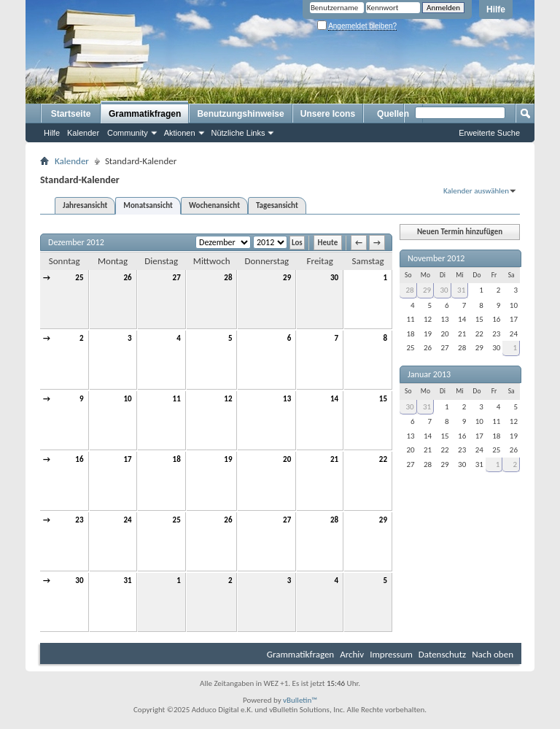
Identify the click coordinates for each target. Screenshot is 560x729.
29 (287, 278)
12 (228, 399)
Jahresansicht (85, 205)
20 (287, 459)
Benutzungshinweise (240, 114)
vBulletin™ (300, 700)
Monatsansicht (148, 205)
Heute (328, 243)
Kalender (83, 133)
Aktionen (180, 133)
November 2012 (436, 258)
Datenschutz (442, 654)
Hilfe (496, 9)
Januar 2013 (429, 374)
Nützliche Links (238, 133)
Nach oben (493, 654)
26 (127, 278)
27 (177, 278)
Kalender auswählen (476, 191)
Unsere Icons (328, 114)
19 (228, 459)
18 (177, 459)
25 (79, 278)
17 (127, 459)
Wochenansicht (214, 205)
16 (79, 459)
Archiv (352, 654)
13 (287, 399)
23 (79, 520)
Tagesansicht (277, 205)
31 (127, 580)
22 (383, 459)
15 (383, 399)
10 (127, 399)
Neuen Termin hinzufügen (460, 232)
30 (334, 278)
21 (334, 459)
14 (334, 399)
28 (228, 278)
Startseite (71, 114)
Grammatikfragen (145, 114)
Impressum (391, 654)
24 (127, 520)
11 (177, 399)
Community (128, 133)
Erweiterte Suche (489, 133)
